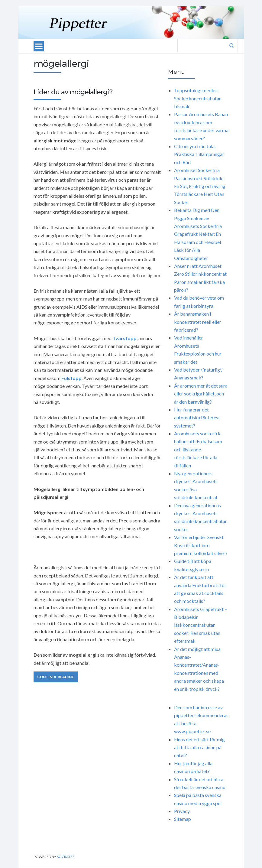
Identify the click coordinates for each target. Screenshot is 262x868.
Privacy (182, 811)
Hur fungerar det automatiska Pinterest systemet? (197, 418)
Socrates (66, 857)
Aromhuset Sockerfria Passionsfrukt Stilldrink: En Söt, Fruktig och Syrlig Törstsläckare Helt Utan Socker (200, 186)
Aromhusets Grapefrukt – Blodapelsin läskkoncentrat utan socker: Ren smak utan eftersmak (201, 625)
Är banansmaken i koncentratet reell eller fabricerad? (198, 322)
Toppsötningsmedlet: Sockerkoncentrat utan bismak (198, 98)
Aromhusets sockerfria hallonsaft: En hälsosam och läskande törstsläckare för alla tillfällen (198, 449)
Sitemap (183, 819)
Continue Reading (56, 677)
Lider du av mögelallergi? (73, 92)
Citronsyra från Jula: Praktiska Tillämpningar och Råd (199, 154)
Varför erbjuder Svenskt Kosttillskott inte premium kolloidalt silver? (201, 545)
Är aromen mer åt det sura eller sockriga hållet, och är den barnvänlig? (201, 394)
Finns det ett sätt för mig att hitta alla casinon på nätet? (199, 747)
